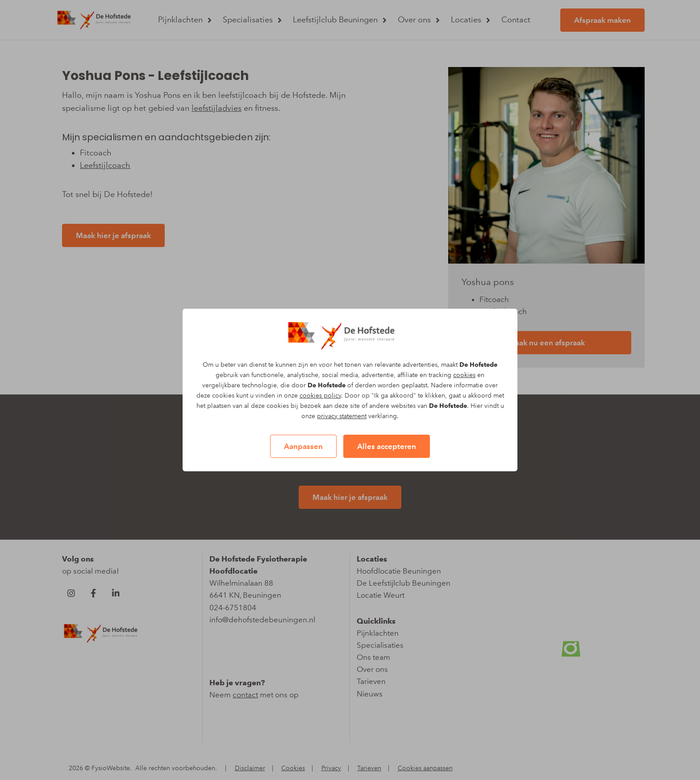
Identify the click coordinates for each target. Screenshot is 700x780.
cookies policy (320, 396)
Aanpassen (303, 446)
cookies (464, 375)
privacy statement (342, 416)
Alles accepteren (387, 446)
